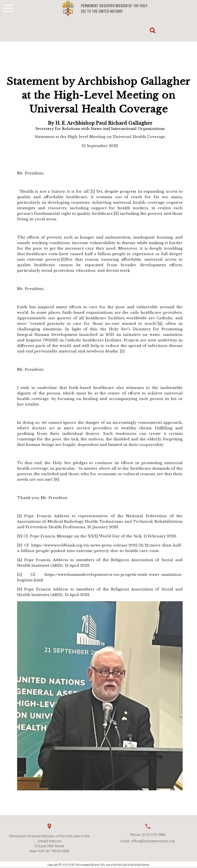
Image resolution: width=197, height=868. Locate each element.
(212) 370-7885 (154, 835)
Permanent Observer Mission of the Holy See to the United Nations (114, 8)
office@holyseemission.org (153, 841)
